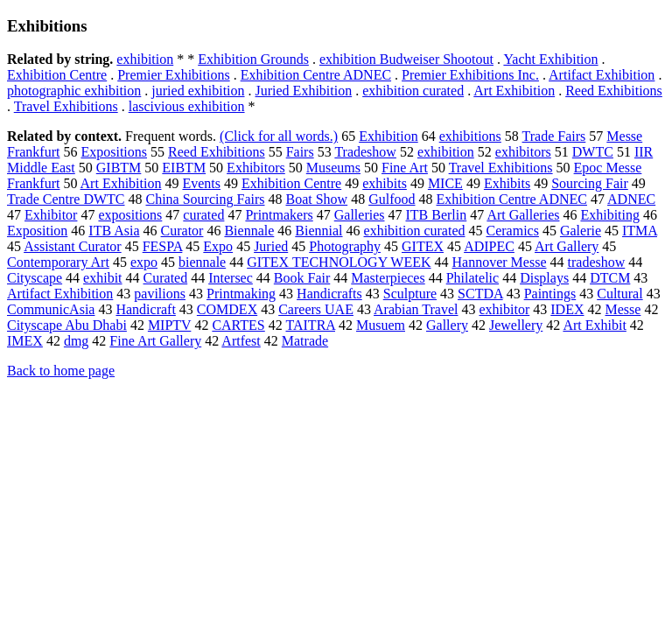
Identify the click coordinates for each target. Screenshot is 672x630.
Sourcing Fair (590, 183)
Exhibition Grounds (253, 59)
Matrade (305, 341)
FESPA (163, 246)
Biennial (318, 231)
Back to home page (61, 371)
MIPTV (170, 325)
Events (201, 183)
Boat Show (317, 199)
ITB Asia (114, 231)
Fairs (300, 152)
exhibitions (470, 136)
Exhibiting (610, 215)
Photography (345, 246)
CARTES (238, 325)
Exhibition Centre (57, 75)
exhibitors (523, 152)
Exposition (37, 231)
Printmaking (241, 294)
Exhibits (507, 183)
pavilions (160, 294)
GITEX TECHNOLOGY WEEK (339, 262)
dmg (76, 341)
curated (203, 215)
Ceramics (513, 231)
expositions (130, 215)
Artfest (241, 341)
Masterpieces (388, 278)
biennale (202, 262)
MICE (445, 183)
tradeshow (597, 262)
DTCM (610, 278)
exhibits (385, 183)
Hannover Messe (500, 262)
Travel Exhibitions (66, 106)
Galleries (360, 215)
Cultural (619, 294)
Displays (544, 278)
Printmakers (279, 215)
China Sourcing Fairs (206, 199)
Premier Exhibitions (173, 75)
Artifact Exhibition (602, 75)
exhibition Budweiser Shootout (406, 59)
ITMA (640, 231)
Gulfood (392, 199)
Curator (182, 231)
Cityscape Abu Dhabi (67, 325)
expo (144, 262)
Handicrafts (329, 294)
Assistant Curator (73, 246)
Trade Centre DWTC (66, 199)
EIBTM (184, 168)
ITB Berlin (436, 215)
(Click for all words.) (279, 136)
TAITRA (310, 325)
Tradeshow (365, 152)
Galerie (581, 231)
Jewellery (516, 325)
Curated (166, 278)
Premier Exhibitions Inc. (470, 75)
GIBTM (119, 168)
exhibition (145, 59)
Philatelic (472, 278)
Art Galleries (523, 215)
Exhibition (388, 136)
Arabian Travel (416, 309)
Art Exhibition (514, 91)
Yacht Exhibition (550, 59)
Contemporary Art (58, 262)
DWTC (593, 152)
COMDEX (227, 309)
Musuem (381, 325)
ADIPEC (489, 246)
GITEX (423, 246)
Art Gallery (567, 246)
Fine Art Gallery (155, 341)
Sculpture (410, 294)
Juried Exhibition (304, 91)
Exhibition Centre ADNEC (316, 75)
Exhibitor (51, 215)
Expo (218, 246)
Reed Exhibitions (614, 91)
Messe (623, 309)
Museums (333, 168)
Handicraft (145, 309)
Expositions (114, 152)
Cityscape (35, 278)
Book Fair (302, 278)
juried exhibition (198, 91)
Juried (271, 246)
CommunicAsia (51, 309)
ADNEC (631, 199)
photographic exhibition (74, 91)
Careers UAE (316, 309)
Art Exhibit (594, 325)
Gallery (447, 325)
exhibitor (505, 309)
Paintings (550, 294)
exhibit (102, 278)
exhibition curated (413, 91)
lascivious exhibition (187, 106)
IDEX (567, 309)
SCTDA (480, 294)
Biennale (249, 231)
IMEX (25, 341)
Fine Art (405, 168)
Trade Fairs (554, 136)
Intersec (231, 278)
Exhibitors (256, 168)
